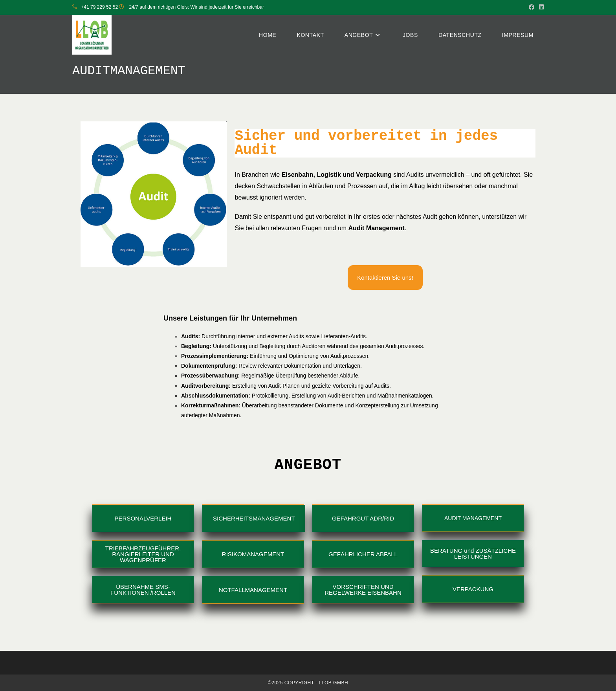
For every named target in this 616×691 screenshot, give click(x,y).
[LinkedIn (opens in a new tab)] (540, 7)
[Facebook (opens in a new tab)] (532, 7)
